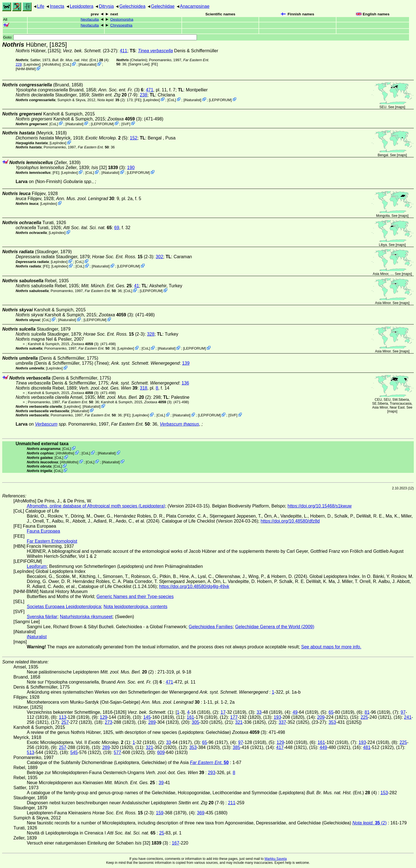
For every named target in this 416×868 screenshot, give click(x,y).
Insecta (57, 6)
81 (367, 712)
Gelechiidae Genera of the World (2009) (275, 627)
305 (196, 722)
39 (161, 783)
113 (63, 717)
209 (321, 717)
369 (201, 813)
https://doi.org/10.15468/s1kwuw (320, 506)
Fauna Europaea (43, 531)
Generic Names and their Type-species (135, 597)
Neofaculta (90, 19)
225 (364, 717)
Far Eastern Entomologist (52, 541)
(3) (121, 90)
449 (323, 747)
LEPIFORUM (220, 100)
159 (160, 813)
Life (41, 6)
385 (236, 747)
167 (175, 843)
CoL (67, 64)
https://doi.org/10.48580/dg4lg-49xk (194, 586)
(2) (111, 100)
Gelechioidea (132, 6)
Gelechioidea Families (211, 627)
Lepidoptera (82, 6)
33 (259, 712)
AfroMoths (51, 64)
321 (239, 722)
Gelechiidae (163, 6)
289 (152, 722)
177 (234, 717)
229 (19, 64)
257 (65, 722)
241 (408, 717)
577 (117, 752)
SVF (126, 124)
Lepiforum (37, 566)
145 (147, 717)
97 (403, 712)
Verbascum (46, 424)
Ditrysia (106, 6)
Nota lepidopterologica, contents (136, 607)
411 (124, 51)
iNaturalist (88, 64)
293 (211, 773)
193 (277, 717)
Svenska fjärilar (42, 617)
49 (295, 712)
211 (232, 803)
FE (154, 64)
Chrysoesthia (121, 25)
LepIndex (32, 64)
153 (384, 793)
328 (151, 334)
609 (161, 752)
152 (134, 138)
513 (31, 752)
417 (280, 747)
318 (144, 388)
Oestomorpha (122, 19)
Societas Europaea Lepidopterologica (64, 607)
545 (74, 752)
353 (332, 722)
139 (186, 363)
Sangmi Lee (139, 64)
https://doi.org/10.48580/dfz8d (290, 521)
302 (160, 257)
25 (162, 833)
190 (131, 168)
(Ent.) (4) (80, 60)
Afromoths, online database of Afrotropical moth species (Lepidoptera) (96, 506)
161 (191, 717)
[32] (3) (108, 168)
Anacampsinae (195, 6)
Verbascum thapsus (179, 424)
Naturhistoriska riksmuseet (86, 617)
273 (108, 722)
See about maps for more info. (331, 647)
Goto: (100, 37)
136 (185, 383)
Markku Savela (275, 859)
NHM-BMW (26, 69)
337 (282, 722)
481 (367, 747)
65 (331, 712)
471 (150, 90)
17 (223, 712)
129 (104, 717)
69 (117, 228)
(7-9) (114, 95)
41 (137, 286)
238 (144, 95)
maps (400, 107)
